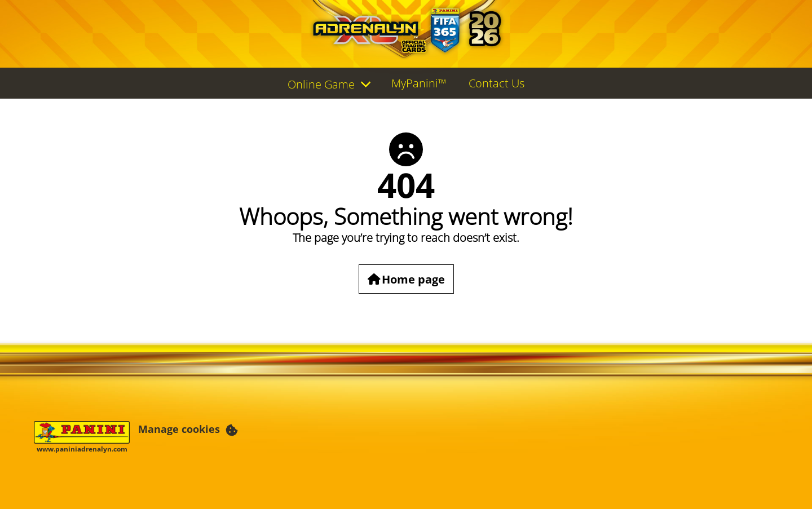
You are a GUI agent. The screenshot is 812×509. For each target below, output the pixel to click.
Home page (413, 279)
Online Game (321, 84)
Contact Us (497, 83)
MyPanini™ (419, 83)
